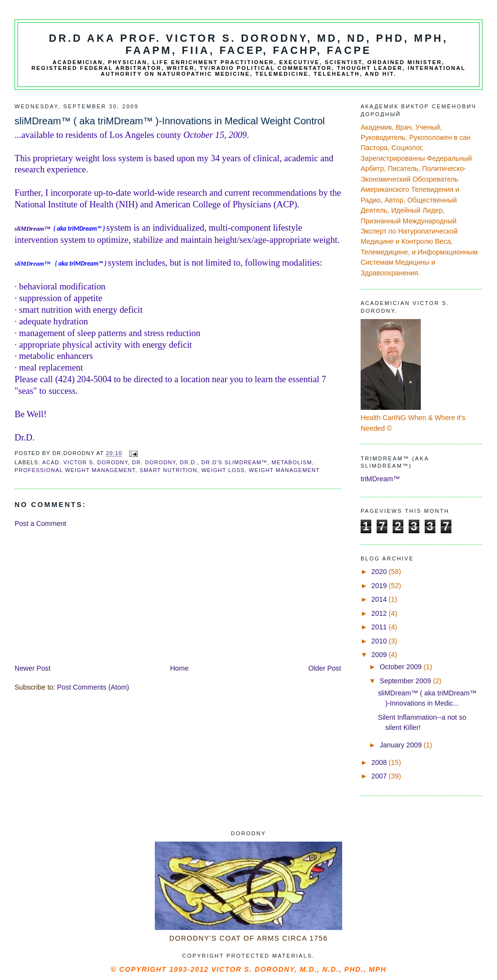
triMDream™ (380, 479)
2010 (380, 641)
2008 (380, 762)
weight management (284, 470)
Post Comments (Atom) (93, 687)
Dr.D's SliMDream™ (234, 462)
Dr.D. (189, 462)
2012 (380, 613)
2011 (380, 627)
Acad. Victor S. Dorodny (85, 462)
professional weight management (75, 470)
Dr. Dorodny (154, 462)
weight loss (223, 470)
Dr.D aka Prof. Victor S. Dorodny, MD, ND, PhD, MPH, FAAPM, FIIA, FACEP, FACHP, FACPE (248, 44)
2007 (380, 776)
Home (180, 668)
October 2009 (402, 667)
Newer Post (33, 668)
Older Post (325, 668)
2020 (380, 572)
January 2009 (402, 745)
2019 (380, 586)
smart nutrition (168, 470)
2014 (380, 599)
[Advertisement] (87, 595)
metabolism (292, 462)
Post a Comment (40, 524)
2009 (380, 655)
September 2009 (406, 681)
